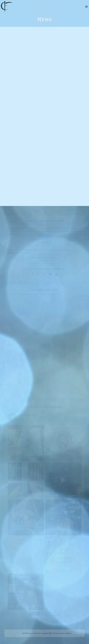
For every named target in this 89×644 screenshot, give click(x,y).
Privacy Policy (77, 633)
